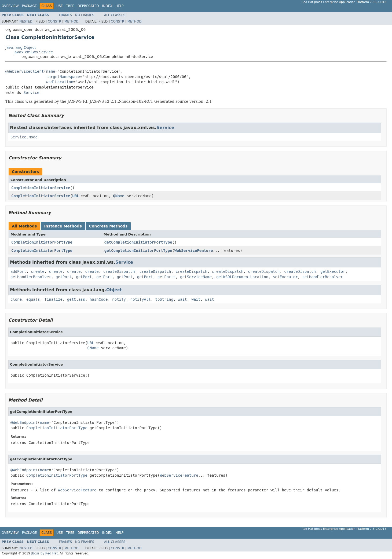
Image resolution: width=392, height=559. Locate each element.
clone (16, 299)
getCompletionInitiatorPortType (138, 242)
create (38, 271)
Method (72, 21)
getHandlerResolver (31, 277)
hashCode (99, 299)
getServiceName (196, 277)
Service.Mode (24, 137)
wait (182, 299)
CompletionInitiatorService (41, 188)
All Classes (115, 15)
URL (76, 196)
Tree (70, 6)
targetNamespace (63, 77)
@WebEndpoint (24, 422)
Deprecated (88, 6)
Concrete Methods (108, 226)
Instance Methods (63, 226)
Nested (26, 21)
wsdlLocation (60, 82)
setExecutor (285, 277)
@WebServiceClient (25, 71)
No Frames (85, 15)
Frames (66, 15)
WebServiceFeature (194, 251)
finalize (53, 299)
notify (119, 299)
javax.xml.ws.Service (33, 52)
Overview (10, 6)
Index (107, 6)
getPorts (166, 277)
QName (119, 196)
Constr (54, 21)
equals (33, 299)
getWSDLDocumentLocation (242, 277)
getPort (64, 277)
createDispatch (119, 271)
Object (114, 290)
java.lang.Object (21, 47)
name (51, 71)
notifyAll (141, 299)
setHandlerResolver (323, 277)
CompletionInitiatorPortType (42, 242)
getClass (76, 299)
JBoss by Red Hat (44, 553)
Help (120, 6)
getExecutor (333, 271)
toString (164, 299)
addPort (18, 271)
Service (31, 93)
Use (60, 6)
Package (29, 6)
